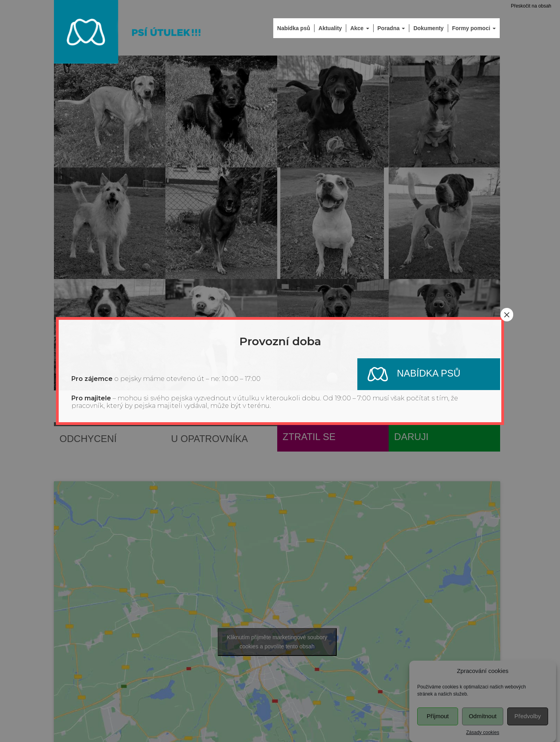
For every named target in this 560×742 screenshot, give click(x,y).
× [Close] (507, 315)
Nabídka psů (409, 374)
